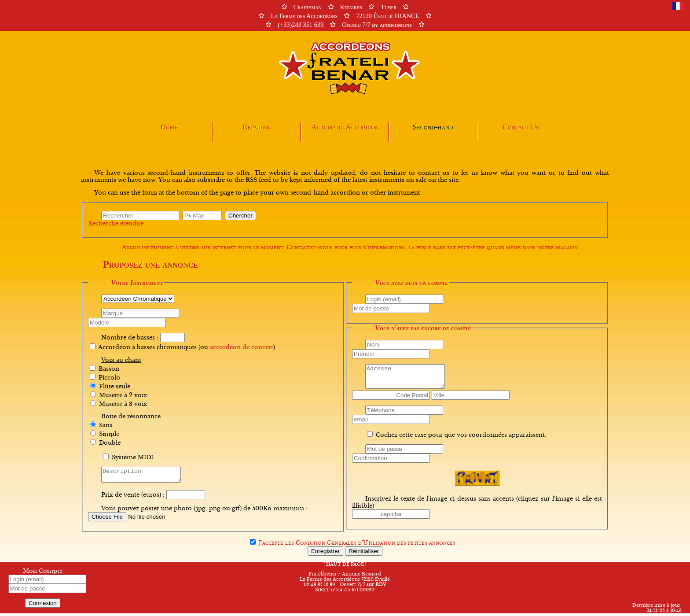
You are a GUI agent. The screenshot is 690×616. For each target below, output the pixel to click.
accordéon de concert (242, 347)
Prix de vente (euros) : (133, 498)
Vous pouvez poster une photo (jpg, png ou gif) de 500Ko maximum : (204, 511)
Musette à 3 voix (123, 404)
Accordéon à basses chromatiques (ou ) (187, 347)
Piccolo (109, 378)
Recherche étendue (116, 224)
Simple (109, 434)
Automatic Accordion (345, 127)
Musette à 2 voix (123, 395)
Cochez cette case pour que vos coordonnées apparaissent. (461, 435)
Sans (106, 425)
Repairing (257, 127)
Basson (109, 369)
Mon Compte (43, 574)
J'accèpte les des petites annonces (357, 546)
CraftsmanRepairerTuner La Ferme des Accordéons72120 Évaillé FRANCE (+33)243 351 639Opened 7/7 (345, 16)
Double (110, 443)
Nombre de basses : (130, 338)
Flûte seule (115, 387)
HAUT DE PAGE (345, 567)
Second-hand (433, 127)
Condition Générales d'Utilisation (345, 546)
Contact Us (521, 127)
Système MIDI (132, 457)
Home (169, 127)
